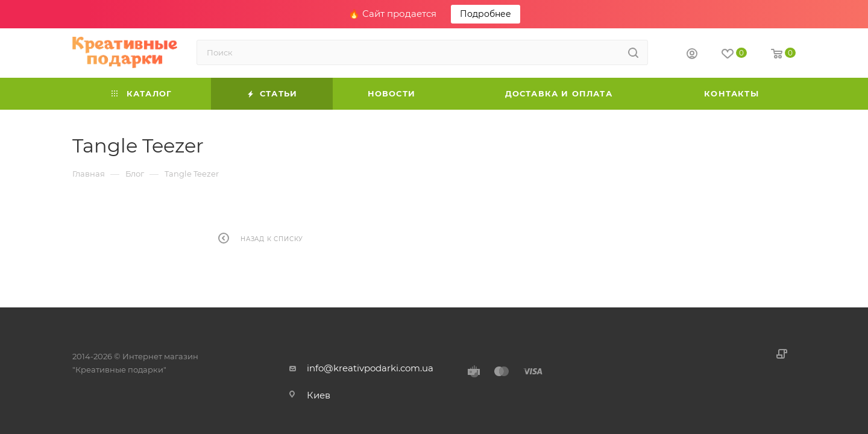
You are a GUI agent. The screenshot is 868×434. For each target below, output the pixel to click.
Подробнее (486, 14)
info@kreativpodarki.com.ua (370, 368)
